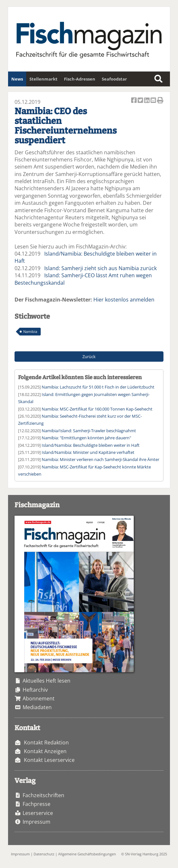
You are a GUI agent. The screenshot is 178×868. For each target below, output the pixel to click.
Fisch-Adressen (80, 79)
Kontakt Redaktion (46, 742)
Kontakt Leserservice (49, 760)
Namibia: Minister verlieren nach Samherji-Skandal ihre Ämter (100, 459)
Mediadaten (37, 707)
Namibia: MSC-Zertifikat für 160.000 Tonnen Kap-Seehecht (97, 409)
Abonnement (39, 698)
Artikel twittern (141, 101)
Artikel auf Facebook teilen (134, 101)
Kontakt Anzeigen (45, 751)
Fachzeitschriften (43, 795)
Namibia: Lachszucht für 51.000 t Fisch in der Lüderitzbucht (98, 387)
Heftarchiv (35, 690)
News (17, 79)
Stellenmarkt (43, 79)
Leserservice (38, 813)
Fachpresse (37, 804)
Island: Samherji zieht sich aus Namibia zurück (100, 268)
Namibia (30, 331)
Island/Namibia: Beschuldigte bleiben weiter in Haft (91, 445)
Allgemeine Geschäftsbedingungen (87, 854)
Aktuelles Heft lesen (47, 681)
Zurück (89, 357)
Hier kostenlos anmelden (124, 300)
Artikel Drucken (160, 101)
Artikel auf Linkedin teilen (147, 101)
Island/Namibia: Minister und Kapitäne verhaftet (88, 452)
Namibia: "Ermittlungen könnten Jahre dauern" (86, 438)
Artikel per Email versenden (154, 101)
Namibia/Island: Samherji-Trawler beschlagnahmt (89, 431)
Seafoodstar (114, 79)
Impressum (37, 822)
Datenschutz (44, 854)
